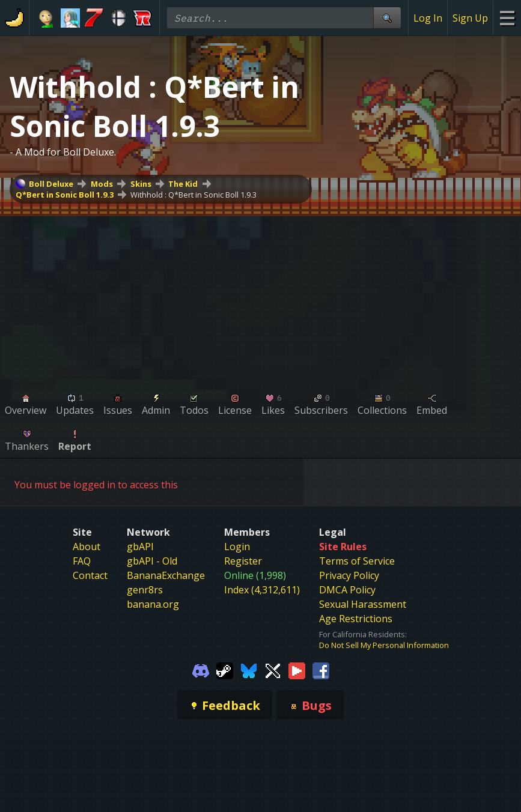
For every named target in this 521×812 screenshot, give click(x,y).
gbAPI (140, 547)
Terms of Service (357, 561)
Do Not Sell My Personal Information (384, 645)
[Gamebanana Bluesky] (249, 670)
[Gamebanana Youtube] (297, 670)
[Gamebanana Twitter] (273, 670)
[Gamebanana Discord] (201, 670)
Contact (90, 575)
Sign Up (470, 18)
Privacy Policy (349, 575)
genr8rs (145, 590)
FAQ (82, 561)
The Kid (183, 184)
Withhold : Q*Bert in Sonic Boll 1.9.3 (193, 195)
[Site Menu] (507, 18)
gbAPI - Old (152, 561)
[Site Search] (387, 18)
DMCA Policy (347, 590)
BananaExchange (166, 575)
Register (243, 561)
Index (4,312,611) (262, 590)
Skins (141, 184)
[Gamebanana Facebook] (321, 670)
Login (237, 547)
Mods (102, 184)
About (87, 547)
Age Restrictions (356, 619)
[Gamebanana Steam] (225, 670)
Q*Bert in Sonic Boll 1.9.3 (65, 195)
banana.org (153, 604)
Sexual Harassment (363, 604)
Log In (428, 18)
